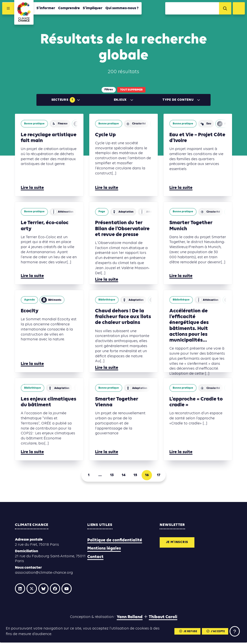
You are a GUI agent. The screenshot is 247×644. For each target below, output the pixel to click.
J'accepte (213, 631)
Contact (95, 559)
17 (164, 476)
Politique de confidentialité (115, 542)
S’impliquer (93, 9)
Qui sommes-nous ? (123, 9)
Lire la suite (32, 188)
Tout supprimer (131, 90)
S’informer (47, 9)
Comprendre (70, 9)
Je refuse (184, 631)
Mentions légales (104, 550)
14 (123, 476)
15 (137, 476)
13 (110, 476)
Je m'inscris (179, 545)
